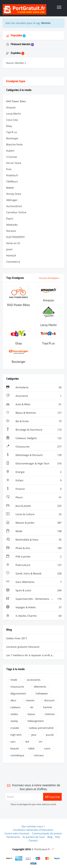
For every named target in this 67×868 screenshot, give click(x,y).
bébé (31, 748)
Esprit (10, 218)
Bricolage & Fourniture (34, 430)
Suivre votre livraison (17, 833)
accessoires (34, 680)
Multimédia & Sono (34, 540)
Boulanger (12, 138)
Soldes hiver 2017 (17, 638)
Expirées (15, 53)
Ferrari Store (14, 163)
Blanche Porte (14, 144)
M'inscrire (52, 797)
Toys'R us (12, 132)
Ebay (9, 126)
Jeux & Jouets (34, 506)
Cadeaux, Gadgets (34, 438)
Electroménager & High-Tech (34, 464)
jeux (34, 735)
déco (13, 700)
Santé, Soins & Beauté (34, 573)
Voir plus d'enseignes (50, 278)
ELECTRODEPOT (15, 237)
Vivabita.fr (12, 175)
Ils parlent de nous (34, 837)
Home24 (11, 255)
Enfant (34, 480)
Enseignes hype (16, 81)
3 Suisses (12, 157)
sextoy (14, 721)
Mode (34, 531)
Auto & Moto (34, 404)
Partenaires (13, 837)
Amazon (11, 107)
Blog (50, 837)
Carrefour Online (16, 212)
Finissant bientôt (20, 44)
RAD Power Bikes (16, 101)
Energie (34, 472)
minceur (39, 755)
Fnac (9, 169)
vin (40, 742)
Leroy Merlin (14, 114)
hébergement (36, 721)
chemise (50, 714)
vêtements (40, 687)
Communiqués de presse (47, 833)
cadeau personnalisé (41, 728)
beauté (15, 748)
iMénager (12, 200)
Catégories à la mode (19, 90)
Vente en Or (13, 243)
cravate (15, 728)
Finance (34, 489)
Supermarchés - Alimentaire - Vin (34, 599)
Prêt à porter (34, 557)
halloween (42, 693)
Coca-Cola (12, 120)
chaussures (17, 687)
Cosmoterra (13, 262)
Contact (33, 840)
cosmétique (17, 755)
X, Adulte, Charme (34, 616)
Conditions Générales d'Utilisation (33, 830)
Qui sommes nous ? (33, 826)
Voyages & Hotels (34, 607)
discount (49, 700)
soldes (14, 714)
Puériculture (34, 565)
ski (32, 707)
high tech (16, 735)
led (27, 742)
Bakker (10, 188)
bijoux (31, 714)
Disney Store (14, 194)
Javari (9, 249)
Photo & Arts (34, 548)
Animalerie (34, 387)
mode (14, 680)
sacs (13, 742)
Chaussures (34, 447)
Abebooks (12, 225)
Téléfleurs (12, 181)
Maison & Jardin (34, 523)
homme (47, 707)
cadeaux (15, 707)
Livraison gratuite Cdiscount (23, 647)
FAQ (57, 837)
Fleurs (34, 497)
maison (30, 700)
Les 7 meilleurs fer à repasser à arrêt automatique (35, 655)
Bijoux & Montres (34, 413)
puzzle (50, 735)
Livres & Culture (34, 514)
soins (47, 748)
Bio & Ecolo (34, 421)
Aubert (10, 151)
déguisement (18, 693)
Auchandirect (14, 206)
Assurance (34, 396)
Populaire (16, 36)
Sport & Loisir (34, 590)
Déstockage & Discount (34, 455)
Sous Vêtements (34, 582)
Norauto (11, 231)
